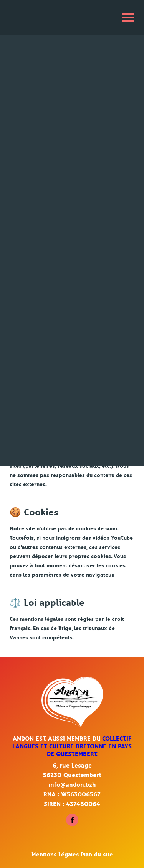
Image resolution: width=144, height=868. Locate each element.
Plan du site (97, 855)
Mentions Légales (56, 855)
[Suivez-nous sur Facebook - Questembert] (72, 824)
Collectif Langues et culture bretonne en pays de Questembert (72, 746)
